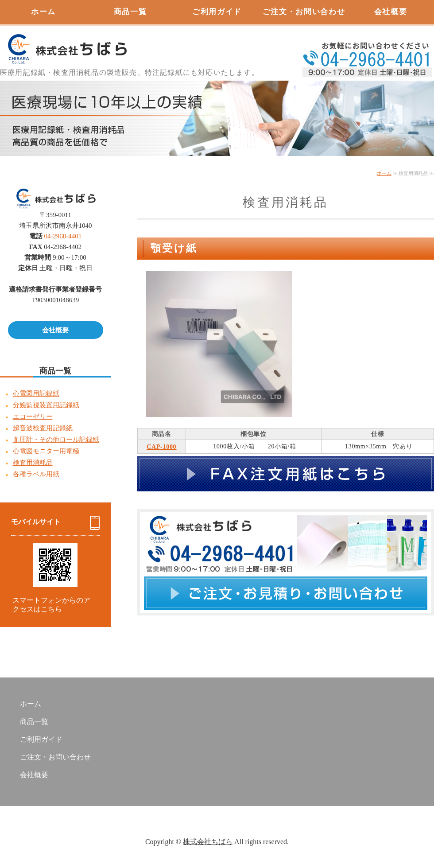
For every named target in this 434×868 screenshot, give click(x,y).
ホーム (43, 12)
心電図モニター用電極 (46, 451)
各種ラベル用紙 (36, 474)
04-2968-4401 (63, 236)
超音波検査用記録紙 (43, 428)
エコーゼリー (33, 416)
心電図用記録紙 (36, 393)
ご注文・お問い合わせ (304, 12)
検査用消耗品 (33, 463)
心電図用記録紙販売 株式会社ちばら (66, 44)
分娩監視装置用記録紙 (46, 405)
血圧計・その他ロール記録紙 (56, 440)
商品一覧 (130, 12)
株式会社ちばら (208, 842)
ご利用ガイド (217, 12)
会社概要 (391, 12)
